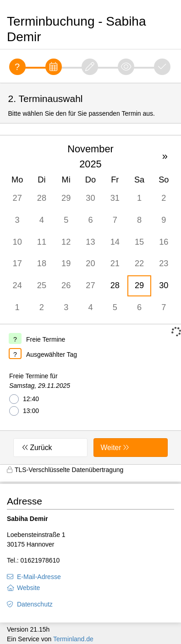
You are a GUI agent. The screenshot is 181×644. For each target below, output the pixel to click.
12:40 (24, 399)
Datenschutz (35, 604)
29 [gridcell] (139, 285)
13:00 (24, 411)
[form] (90, 274)
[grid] (90, 230)
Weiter (111, 448)
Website (28, 588)
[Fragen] (17, 67)
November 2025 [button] (90, 156)
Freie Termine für (40, 381)
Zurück (41, 448)
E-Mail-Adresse (39, 577)
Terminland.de (73, 639)
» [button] (165, 156)
